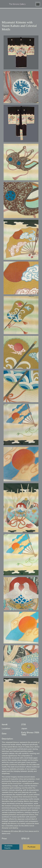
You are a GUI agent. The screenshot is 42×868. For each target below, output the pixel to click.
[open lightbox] (21, 52)
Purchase (32, 847)
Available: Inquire (9, 847)
